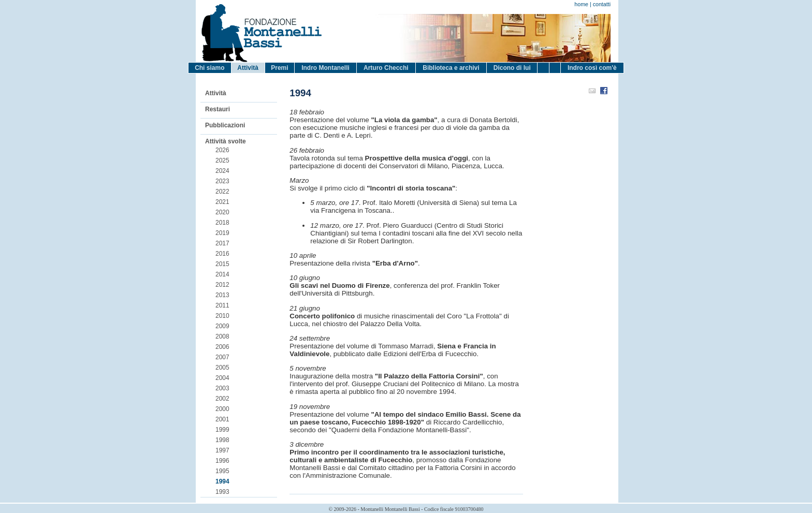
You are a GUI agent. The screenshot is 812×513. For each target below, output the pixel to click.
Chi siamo (209, 68)
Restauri (218, 109)
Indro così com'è (592, 68)
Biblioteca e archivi (451, 68)
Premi (279, 68)
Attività (248, 68)
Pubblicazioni (225, 125)
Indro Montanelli (325, 68)
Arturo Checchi (386, 68)
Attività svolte (226, 141)
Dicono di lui (512, 68)
